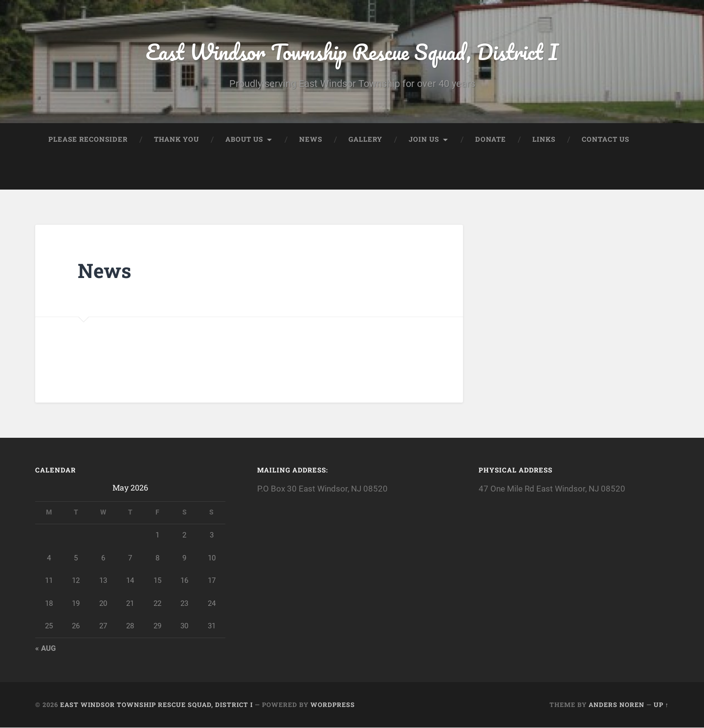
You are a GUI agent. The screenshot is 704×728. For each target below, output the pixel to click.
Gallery (365, 140)
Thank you (176, 140)
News (311, 140)
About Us (244, 140)
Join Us (424, 140)
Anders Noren (616, 705)
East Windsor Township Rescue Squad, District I (352, 52)
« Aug (45, 649)
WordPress (333, 705)
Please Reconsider (88, 140)
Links (544, 140)
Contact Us (605, 140)
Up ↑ (661, 705)
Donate (491, 140)
